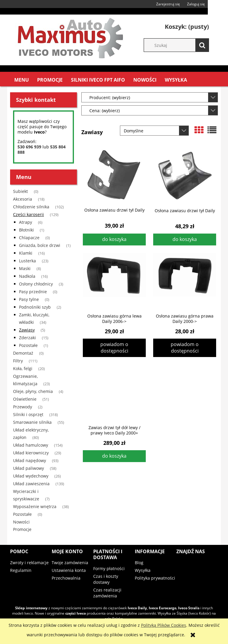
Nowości (21, 522)
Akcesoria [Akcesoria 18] (23, 199)
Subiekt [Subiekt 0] (20, 191)
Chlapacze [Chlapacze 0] (29, 238)
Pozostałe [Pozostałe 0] (22, 514)
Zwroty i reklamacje (29, 563)
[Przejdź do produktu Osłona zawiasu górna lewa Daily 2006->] (114, 281)
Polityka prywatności (155, 578)
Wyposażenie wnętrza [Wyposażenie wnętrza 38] (35, 506)
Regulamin (21, 570)
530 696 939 (29, 147)
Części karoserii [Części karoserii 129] (28, 214)
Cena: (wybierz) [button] (104, 111)
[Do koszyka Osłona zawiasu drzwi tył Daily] (114, 239)
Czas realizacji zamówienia (107, 593)
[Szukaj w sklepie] (179, 45)
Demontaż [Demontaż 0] (23, 353)
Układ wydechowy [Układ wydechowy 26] (31, 476)
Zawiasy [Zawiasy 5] (27, 330)
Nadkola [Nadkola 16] (27, 276)
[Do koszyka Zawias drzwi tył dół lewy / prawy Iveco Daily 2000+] (114, 456)
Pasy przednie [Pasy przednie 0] (33, 292)
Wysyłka (143, 570)
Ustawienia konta (69, 570)
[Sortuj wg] (154, 131)
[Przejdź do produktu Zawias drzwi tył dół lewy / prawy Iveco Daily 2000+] (114, 393)
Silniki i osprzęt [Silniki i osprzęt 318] (28, 414)
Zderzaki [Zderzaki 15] (27, 338)
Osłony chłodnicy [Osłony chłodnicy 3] (36, 284)
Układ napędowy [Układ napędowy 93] (30, 460)
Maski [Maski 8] (25, 268)
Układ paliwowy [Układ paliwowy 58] (28, 468)
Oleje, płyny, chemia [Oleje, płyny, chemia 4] (33, 391)
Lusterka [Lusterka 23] (27, 261)
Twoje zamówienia (70, 563)
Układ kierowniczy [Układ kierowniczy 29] (31, 453)
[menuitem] (22, 80)
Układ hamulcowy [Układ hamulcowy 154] (31, 445)
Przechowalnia (66, 578)
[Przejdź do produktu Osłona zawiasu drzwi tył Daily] (114, 175)
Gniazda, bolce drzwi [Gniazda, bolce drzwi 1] (40, 245)
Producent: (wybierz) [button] (110, 97)
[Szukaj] (202, 45)
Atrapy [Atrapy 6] (26, 222)
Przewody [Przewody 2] (23, 407)
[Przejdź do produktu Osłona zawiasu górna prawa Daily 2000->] (185, 281)
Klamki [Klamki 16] (26, 253)
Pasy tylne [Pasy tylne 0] (29, 299)
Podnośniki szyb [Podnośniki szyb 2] (35, 307)
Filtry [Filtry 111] (18, 361)
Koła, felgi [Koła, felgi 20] (23, 368)
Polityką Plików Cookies (164, 625)
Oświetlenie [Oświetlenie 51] (25, 399)
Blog (139, 563)
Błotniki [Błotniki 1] (26, 230)
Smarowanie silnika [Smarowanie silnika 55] (32, 422)
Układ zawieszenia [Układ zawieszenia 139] (31, 484)
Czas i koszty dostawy (106, 579)
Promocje (22, 529)
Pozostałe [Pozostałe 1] (28, 345)
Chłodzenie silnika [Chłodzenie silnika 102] (31, 207)
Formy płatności (109, 568)
